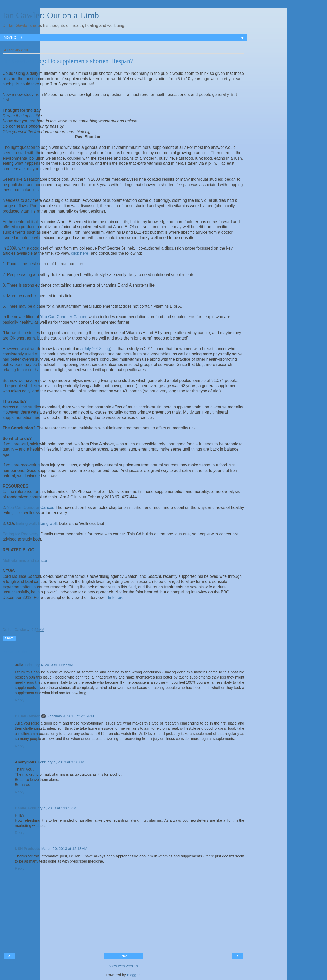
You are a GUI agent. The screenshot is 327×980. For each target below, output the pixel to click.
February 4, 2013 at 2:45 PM (71, 716)
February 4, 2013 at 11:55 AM (49, 665)
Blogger (133, 975)
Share (9, 638)
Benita (21, 808)
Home (123, 956)
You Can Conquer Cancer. (31, 507)
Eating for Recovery (20, 534)
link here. (116, 597)
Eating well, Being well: (37, 523)
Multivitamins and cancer (25, 560)
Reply (20, 700)
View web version (123, 966)
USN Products (27, 849)
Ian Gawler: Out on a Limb (51, 15)
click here (80, 253)
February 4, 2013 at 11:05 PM (52, 808)
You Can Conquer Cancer (63, 317)
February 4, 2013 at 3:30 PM (61, 762)
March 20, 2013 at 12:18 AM (64, 849)
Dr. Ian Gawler (27, 716)
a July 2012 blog (95, 349)
